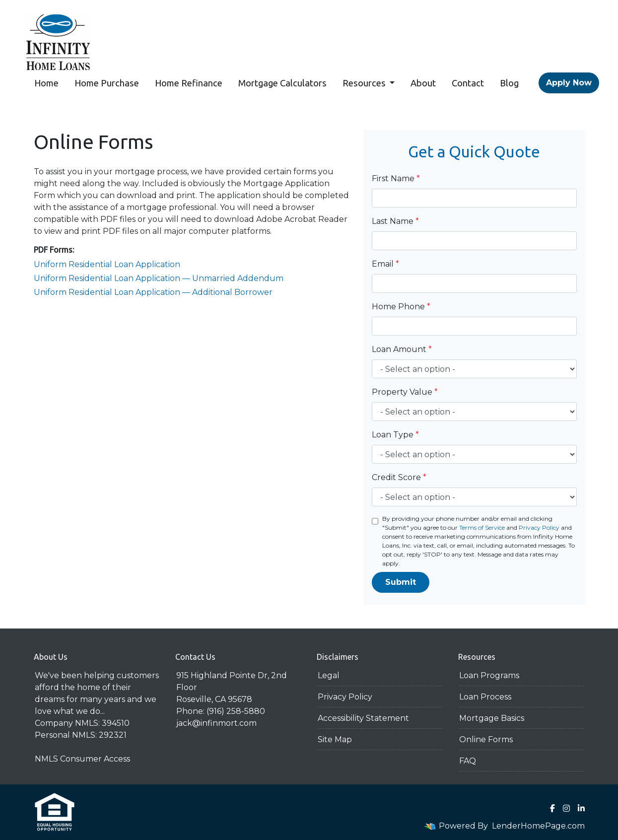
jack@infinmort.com (216, 723)
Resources (365, 83)
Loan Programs (489, 675)
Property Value (405, 392)
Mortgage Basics (492, 718)
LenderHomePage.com (538, 826)
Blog (509, 83)
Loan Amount (402, 349)
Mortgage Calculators (282, 83)
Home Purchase (107, 83)
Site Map (335, 739)
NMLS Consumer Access (82, 759)
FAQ (468, 761)
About (423, 83)
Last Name (395, 221)
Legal (329, 675)
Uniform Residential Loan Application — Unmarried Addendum (159, 278)
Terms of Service (482, 527)
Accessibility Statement (363, 718)
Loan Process (485, 697)
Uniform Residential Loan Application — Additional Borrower (153, 292)
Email (385, 264)
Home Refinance (189, 83)
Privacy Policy (539, 527)
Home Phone (401, 307)
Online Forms (486, 739)
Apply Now (569, 83)
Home (46, 83)
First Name (396, 178)
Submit (401, 582)
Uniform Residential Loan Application (107, 264)
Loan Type (395, 435)
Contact (468, 83)
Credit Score (399, 477)
